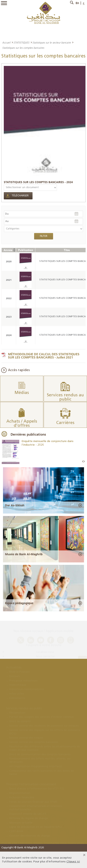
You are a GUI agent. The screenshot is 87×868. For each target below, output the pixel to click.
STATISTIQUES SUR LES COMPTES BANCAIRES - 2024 (38, 182)
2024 (9, 335)
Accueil (6, 42)
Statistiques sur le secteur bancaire (52, 42)
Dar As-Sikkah (15, 505)
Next (84, 462)
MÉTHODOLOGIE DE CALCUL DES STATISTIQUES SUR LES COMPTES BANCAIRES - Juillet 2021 (44, 356)
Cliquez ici (73, 862)
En (77, 3)
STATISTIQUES (21, 42)
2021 (9, 280)
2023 (9, 317)
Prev (83, 462)
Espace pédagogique (19, 603)
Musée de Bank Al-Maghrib (24, 554)
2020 (9, 261)
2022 (9, 298)
